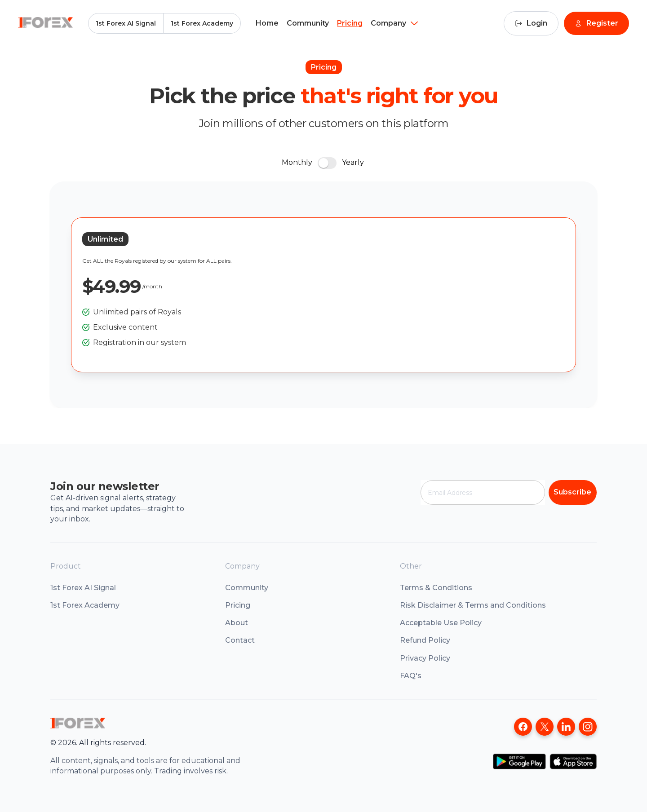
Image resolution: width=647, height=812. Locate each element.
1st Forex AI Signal (126, 23)
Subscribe (572, 492)
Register (596, 23)
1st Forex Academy (202, 23)
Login (531, 23)
